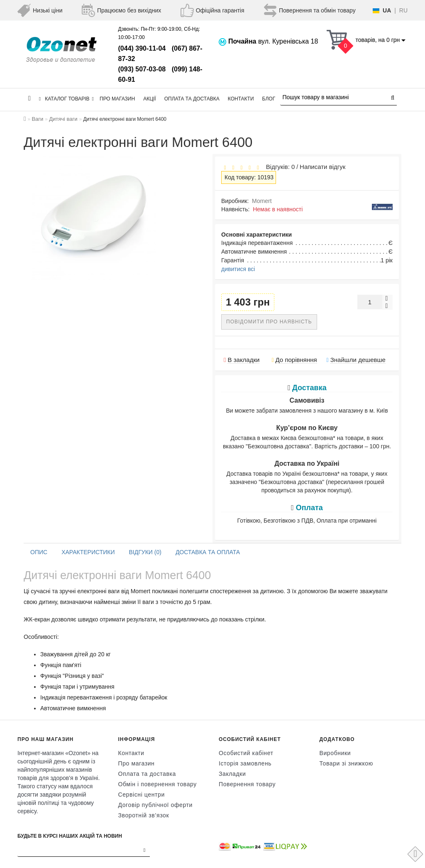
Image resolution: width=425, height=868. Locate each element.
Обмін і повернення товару (158, 784)
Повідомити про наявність (269, 322)
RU (403, 10)
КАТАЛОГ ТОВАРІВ (66, 99)
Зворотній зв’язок (144, 815)
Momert (262, 201)
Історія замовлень (245, 763)
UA (387, 10)
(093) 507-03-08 (142, 69)
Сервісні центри (142, 795)
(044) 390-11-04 (142, 48)
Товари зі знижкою (346, 763)
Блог (269, 99)
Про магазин (117, 99)
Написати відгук (322, 167)
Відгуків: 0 (278, 167)
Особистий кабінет (246, 753)
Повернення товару (247, 784)
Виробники (335, 753)
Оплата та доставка (192, 99)
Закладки (232, 774)
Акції (150, 99)
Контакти (241, 99)
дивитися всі (238, 269)
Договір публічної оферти (155, 805)
